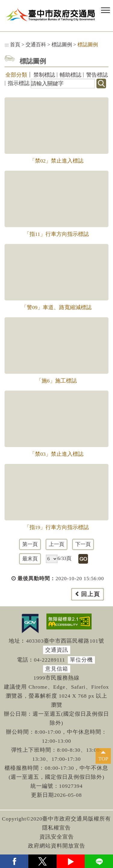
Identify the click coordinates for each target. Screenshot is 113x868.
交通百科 (36, 45)
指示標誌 (19, 83)
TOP (103, 759)
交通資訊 (57, 650)
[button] (105, 11)
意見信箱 (57, 669)
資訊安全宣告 (57, 837)
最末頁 (30, 559)
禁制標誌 (44, 75)
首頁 (15, 45)
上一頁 (56, 544)
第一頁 (30, 544)
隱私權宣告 (56, 828)
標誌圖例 (62, 45)
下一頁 (83, 544)
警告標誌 (97, 75)
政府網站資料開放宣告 (57, 846)
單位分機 (81, 660)
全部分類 (16, 75)
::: (7, 45)
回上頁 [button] (91, 594)
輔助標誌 (71, 75)
